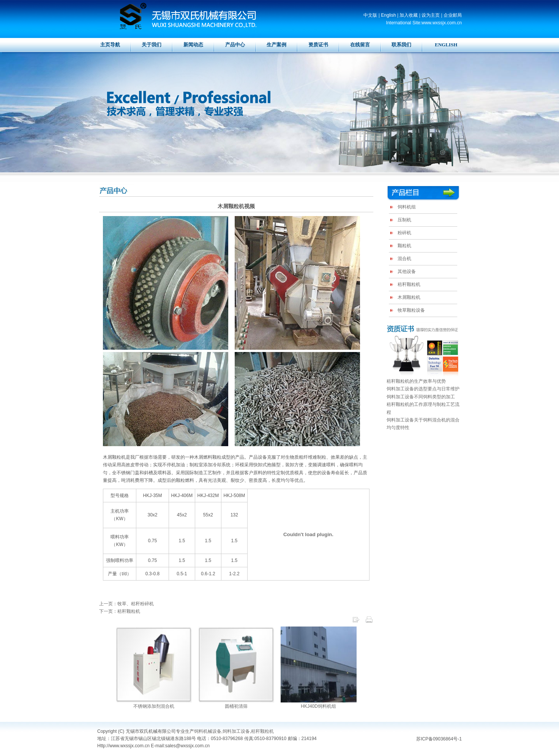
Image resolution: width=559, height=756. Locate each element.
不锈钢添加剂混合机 (154, 706)
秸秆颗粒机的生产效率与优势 (416, 381)
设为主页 (431, 15)
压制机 (404, 220)
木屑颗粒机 (409, 297)
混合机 (404, 259)
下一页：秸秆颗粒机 (120, 611)
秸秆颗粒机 (409, 284)
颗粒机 (404, 246)
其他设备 (407, 271)
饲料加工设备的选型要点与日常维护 (423, 389)
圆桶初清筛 (236, 706)
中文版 (370, 15)
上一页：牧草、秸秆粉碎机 (126, 604)
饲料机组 (407, 207)
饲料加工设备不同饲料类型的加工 (421, 397)
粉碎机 (404, 233)
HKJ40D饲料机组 (318, 706)
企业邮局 (453, 15)
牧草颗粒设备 (411, 310)
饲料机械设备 (208, 731)
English (388, 15)
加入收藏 (409, 15)
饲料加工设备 (236, 731)
